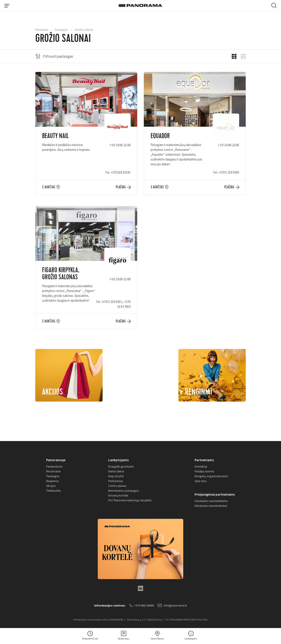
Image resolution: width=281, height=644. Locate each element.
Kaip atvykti (116, 476)
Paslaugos (61, 30)
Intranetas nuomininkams (211, 506)
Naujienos (53, 481)
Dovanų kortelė (118, 495)
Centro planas (117, 486)
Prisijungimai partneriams (215, 494)
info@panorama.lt (172, 605)
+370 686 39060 (142, 605)
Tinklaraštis (54, 491)
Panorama (42, 30)
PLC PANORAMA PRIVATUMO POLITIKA (187, 620)
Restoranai (53, 471)
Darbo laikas (116, 471)
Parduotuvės (54, 466)
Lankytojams (118, 460)
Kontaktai (201, 466)
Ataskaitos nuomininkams (211, 501)
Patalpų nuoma (204, 471)
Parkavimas (116, 481)
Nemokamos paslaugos (124, 491)
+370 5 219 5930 (229, 172)
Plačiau (121, 187)
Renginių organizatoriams (211, 476)
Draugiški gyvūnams (121, 466)
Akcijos (51, 486)
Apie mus (201, 481)
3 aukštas (157, 187)
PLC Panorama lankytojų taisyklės (130, 500)
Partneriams (204, 460)
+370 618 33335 (120, 172)
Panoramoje (56, 460)
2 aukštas (49, 187)
